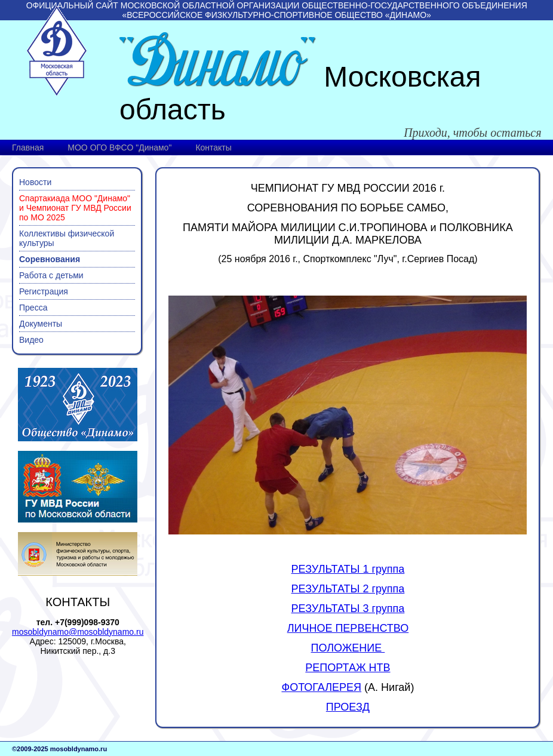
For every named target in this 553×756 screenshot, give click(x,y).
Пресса (33, 308)
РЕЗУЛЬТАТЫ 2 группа (348, 589)
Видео (31, 340)
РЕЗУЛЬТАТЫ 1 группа (348, 569)
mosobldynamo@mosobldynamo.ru (78, 632)
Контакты (213, 147)
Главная (28, 147)
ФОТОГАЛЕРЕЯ (321, 687)
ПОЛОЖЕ (335, 648)
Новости (35, 182)
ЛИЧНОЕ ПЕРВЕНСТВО (348, 628)
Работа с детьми (51, 275)
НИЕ (372, 648)
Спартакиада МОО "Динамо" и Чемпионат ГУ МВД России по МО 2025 (75, 208)
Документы (41, 324)
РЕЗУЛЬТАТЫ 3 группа (348, 609)
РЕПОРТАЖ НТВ (348, 668)
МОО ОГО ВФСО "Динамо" (119, 147)
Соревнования (50, 259)
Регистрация (44, 291)
